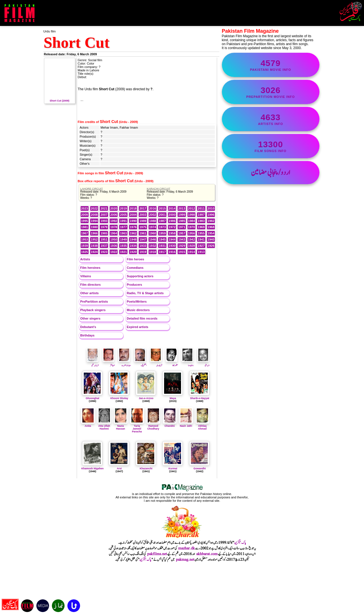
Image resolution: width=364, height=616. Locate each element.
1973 (162, 227)
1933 (143, 246)
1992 (114, 221)
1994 (94, 221)
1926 (211, 246)
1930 (172, 246)
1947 (143, 239)
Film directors (91, 285)
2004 (133, 215)
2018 (133, 208)
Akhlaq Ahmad (202, 426)
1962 (133, 233)
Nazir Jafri (186, 424)
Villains (86, 276)
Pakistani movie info (271, 65)
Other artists (90, 293)
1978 (114, 227)
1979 (104, 227)
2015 (162, 208)
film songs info (271, 146)
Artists (85, 259)
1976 (133, 227)
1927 (201, 246)
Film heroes (136, 259)
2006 (114, 215)
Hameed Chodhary (153, 426)
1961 (143, 233)
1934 (133, 246)
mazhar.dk (187, 548)
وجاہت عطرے (124, 364)
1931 (162, 246)
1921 (123, 252)
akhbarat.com (207, 554)
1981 (85, 227)
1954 (211, 233)
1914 (191, 252)
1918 (153, 252)
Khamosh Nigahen (92, 468)
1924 (94, 252)
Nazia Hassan (121, 426)
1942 (191, 239)
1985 (182, 221)
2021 (104, 208)
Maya (173, 398)
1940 (211, 239)
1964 (114, 233)
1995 (85, 221)
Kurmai (173, 468)
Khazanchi (146, 468)
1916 (172, 252)
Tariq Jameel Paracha (137, 427)
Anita (88, 424)
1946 (153, 239)
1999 (182, 215)
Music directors (138, 310)
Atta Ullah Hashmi (104, 426)
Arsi (119, 468)
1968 (211, 227)
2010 (211, 208)
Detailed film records (142, 318)
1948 (133, 239)
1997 (201, 215)
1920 (133, 252)
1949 (123, 239)
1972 (172, 227)
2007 (104, 215)
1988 (153, 221)
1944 (172, 239)
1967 (85, 233)
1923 (104, 252)
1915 (182, 252)
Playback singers (93, 310)
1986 (172, 221)
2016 (153, 208)
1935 (123, 246)
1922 (114, 252)
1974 (153, 227)
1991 (123, 221)
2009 (85, 215)
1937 (104, 246)
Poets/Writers (137, 302)
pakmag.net (185, 560)
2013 (182, 208)
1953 (85, 239)
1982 (211, 221)
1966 (94, 233)
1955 (201, 233)
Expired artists (138, 327)
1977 (123, 227)
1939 (85, 246)
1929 (182, 246)
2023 (85, 208)
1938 (94, 246)
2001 (162, 215)
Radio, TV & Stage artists (145, 293)
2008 (94, 215)
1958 (172, 233)
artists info (271, 119)
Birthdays (88, 335)
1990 (133, 221)
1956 (191, 233)
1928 (191, 246)
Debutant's (88, 327)
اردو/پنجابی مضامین (271, 173)
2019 (123, 208)
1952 (94, 239)
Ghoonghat (92, 398)
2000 (172, 215)
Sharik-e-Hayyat (200, 398)
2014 (172, 208)
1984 (191, 221)
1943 (182, 239)
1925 (85, 252)
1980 (94, 227)
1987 (162, 221)
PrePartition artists (94, 302)
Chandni (170, 424)
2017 (143, 208)
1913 (201, 252)
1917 (162, 252)
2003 (143, 215)
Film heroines (91, 268)
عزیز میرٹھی (93, 364)
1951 (104, 239)
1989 (143, 221)
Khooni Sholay (119, 398)
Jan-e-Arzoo (146, 398)
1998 (191, 215)
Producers (134, 285)
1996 (211, 215)
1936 (114, 246)
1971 (182, 227)
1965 (104, 233)
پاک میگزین (240, 543)
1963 (123, 233)
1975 (143, 227)
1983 (201, 221)
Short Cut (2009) (60, 99)
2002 (153, 215)
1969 (201, 227)
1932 (153, 246)
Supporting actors (140, 276)
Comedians (135, 268)
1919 (143, 252)
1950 (114, 239)
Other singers (91, 318)
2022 (94, 208)
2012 (191, 208)
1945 (162, 239)
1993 (104, 221)
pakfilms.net (157, 554)
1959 (162, 233)
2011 (201, 208)
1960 (153, 233)
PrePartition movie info (271, 92)
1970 (191, 227)
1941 (201, 239)
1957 (182, 233)
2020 (114, 208)
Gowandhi (200, 468)
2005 (123, 215)
